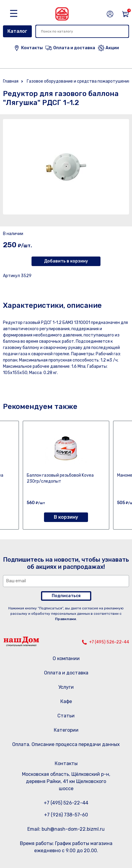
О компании (66, 658)
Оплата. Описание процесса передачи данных (66, 744)
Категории (66, 730)
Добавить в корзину (66, 261)
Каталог (17, 31)
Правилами (66, 619)
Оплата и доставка (66, 673)
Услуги (66, 687)
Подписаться (66, 596)
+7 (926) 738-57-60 (66, 815)
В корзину (66, 517)
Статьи (66, 716)
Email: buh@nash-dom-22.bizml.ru (66, 829)
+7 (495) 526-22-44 (109, 642)
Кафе (66, 701)
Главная (11, 81)
